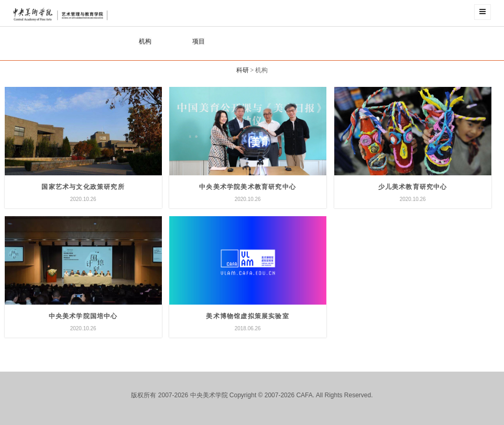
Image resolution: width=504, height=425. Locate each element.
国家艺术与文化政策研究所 (83, 187)
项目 (199, 41)
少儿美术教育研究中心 (413, 187)
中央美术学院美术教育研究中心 (248, 187)
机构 (145, 41)
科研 (243, 70)
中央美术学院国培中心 (83, 316)
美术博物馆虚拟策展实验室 (247, 316)
